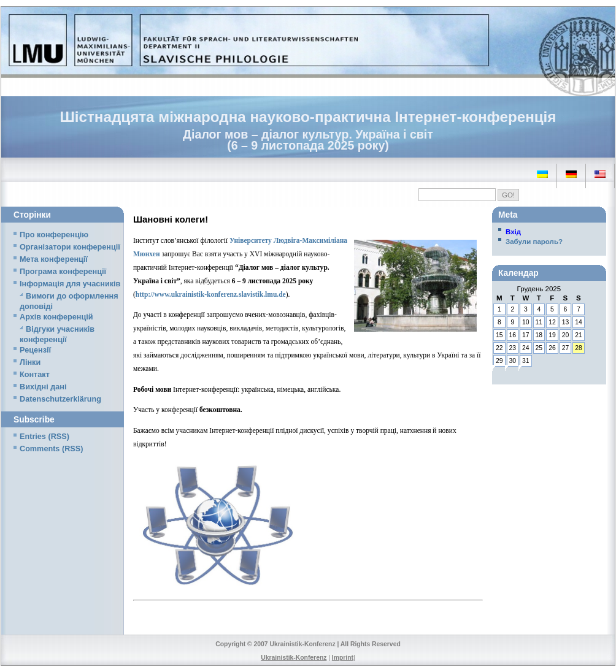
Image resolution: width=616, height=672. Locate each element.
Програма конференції (63, 272)
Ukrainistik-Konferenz (294, 658)
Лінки (30, 362)
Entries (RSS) (44, 437)
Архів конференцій (56, 317)
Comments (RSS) (51, 449)
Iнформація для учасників (70, 284)
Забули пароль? (534, 242)
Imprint (343, 658)
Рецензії (35, 350)
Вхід (513, 232)
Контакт (35, 375)
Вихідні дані (43, 387)
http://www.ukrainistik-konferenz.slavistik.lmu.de (211, 294)
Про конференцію (54, 235)
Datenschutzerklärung (60, 399)
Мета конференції (54, 259)
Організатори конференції (70, 247)
